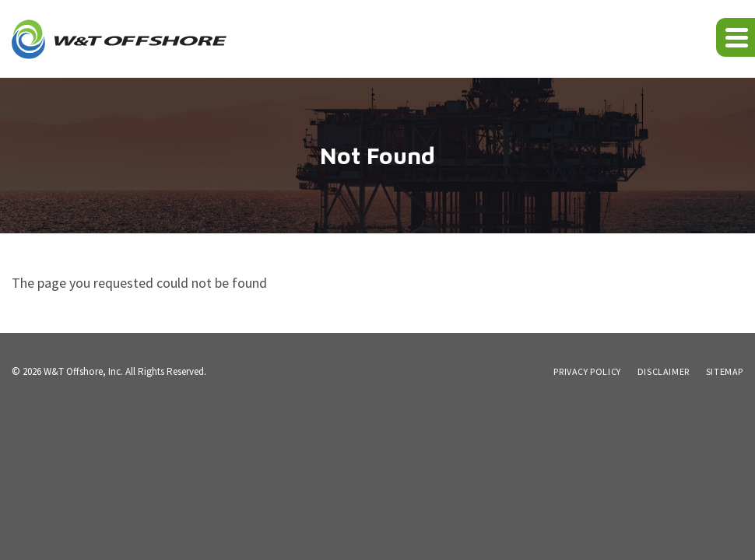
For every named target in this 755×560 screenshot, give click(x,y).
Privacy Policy (587, 372)
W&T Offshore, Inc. (83, 371)
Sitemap (725, 372)
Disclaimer (664, 372)
